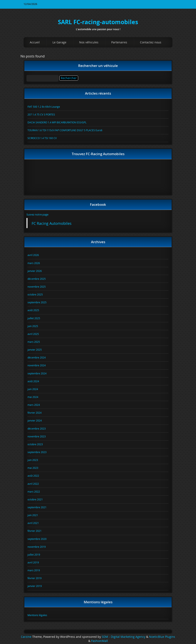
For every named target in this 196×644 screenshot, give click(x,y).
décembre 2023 (37, 429)
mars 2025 (34, 342)
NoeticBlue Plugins (162, 637)
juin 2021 (33, 515)
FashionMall (100, 641)
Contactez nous (151, 42)
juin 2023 (33, 460)
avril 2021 (33, 523)
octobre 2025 (35, 294)
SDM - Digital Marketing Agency (124, 637)
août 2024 (33, 381)
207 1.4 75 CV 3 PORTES (41, 114)
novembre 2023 (37, 436)
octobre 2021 (35, 499)
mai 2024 (33, 397)
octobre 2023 (35, 444)
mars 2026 (34, 263)
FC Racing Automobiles (52, 223)
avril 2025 (33, 334)
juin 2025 (33, 326)
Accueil (35, 42)
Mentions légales (37, 615)
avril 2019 (33, 562)
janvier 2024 (35, 420)
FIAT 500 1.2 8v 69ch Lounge (44, 107)
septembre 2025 (37, 302)
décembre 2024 (37, 357)
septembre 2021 (37, 507)
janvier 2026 (35, 271)
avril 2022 (33, 484)
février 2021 (35, 531)
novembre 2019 (37, 547)
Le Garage (59, 42)
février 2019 (35, 578)
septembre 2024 (37, 373)
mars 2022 (34, 492)
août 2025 (33, 310)
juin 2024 (33, 389)
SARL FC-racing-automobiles (98, 22)
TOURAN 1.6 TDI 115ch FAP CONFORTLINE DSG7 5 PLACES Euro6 (65, 130)
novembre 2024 (37, 365)
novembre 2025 (37, 287)
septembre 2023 (37, 452)
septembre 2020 (37, 539)
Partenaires (119, 42)
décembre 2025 (37, 279)
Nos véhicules (89, 42)
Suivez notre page (37, 214)
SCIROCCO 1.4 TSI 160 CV (42, 138)
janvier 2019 (35, 586)
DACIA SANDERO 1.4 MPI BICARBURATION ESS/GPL (57, 122)
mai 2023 (33, 468)
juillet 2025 (34, 318)
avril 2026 (33, 255)
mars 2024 (34, 405)
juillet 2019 (34, 555)
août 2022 (33, 476)
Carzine (27, 637)
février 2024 (35, 413)
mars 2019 (34, 570)
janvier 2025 (35, 350)
